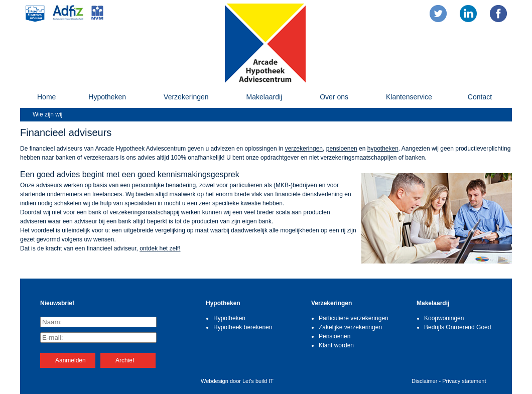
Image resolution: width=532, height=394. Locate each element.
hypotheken (383, 149)
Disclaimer (424, 381)
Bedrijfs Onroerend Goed (457, 327)
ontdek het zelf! (160, 248)
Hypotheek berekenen (243, 327)
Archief (125, 360)
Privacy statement (464, 381)
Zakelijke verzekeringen (350, 327)
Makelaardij (264, 97)
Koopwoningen (444, 318)
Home (46, 97)
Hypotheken (107, 97)
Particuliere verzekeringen (354, 318)
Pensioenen (335, 336)
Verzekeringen (186, 97)
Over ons (334, 97)
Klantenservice (409, 97)
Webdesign (215, 381)
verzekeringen (304, 149)
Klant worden (336, 345)
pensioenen (342, 149)
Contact (480, 97)
